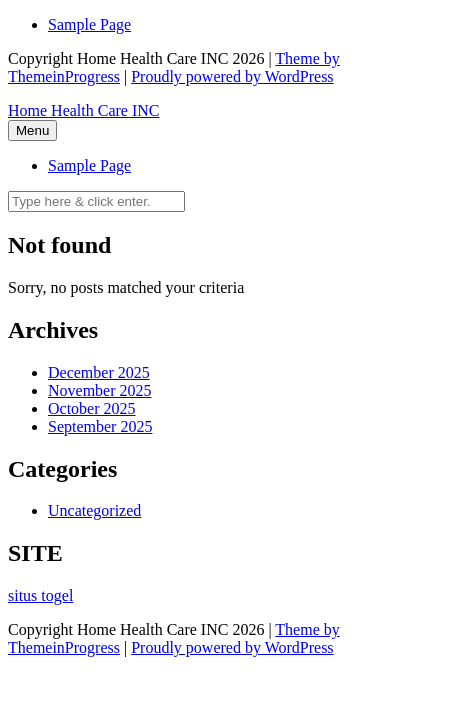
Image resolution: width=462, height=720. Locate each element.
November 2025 (100, 390)
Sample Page (89, 24)
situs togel (40, 595)
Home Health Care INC (84, 110)
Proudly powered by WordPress (232, 76)
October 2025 (92, 408)
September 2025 (100, 426)
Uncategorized (94, 510)
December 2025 (99, 372)
